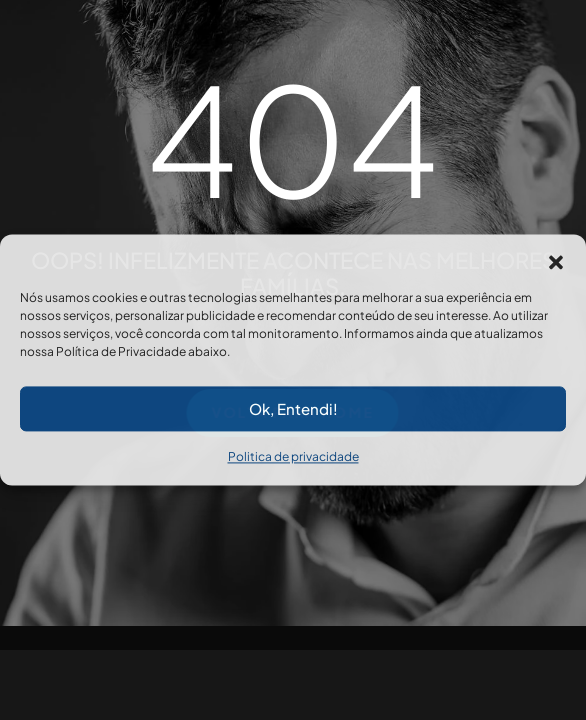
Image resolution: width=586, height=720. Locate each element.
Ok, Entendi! (293, 408)
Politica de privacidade (293, 456)
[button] (556, 259)
